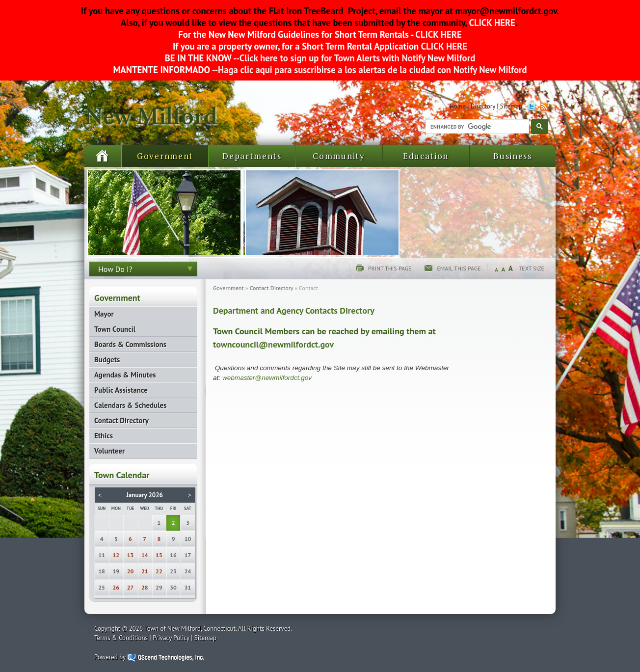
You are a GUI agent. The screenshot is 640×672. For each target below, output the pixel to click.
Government (165, 156)
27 (131, 587)
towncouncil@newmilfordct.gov (273, 344)
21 (145, 571)
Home (458, 106)
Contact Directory (271, 288)
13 (131, 555)
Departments (252, 156)
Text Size (532, 268)
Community (339, 156)
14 (145, 555)
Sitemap (511, 106)
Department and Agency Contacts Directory (293, 310)
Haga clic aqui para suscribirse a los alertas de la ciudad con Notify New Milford (372, 70)
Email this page (459, 268)
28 (145, 587)
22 (159, 571)
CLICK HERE (491, 23)
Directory (483, 106)
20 (131, 571)
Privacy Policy (171, 638)
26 (116, 587)
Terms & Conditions (121, 638)
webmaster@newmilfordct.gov (267, 378)
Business (513, 156)
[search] (476, 127)
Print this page (390, 268)
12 (116, 555)
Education (426, 156)
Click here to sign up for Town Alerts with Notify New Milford (358, 58)
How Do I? (115, 269)
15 (159, 555)
